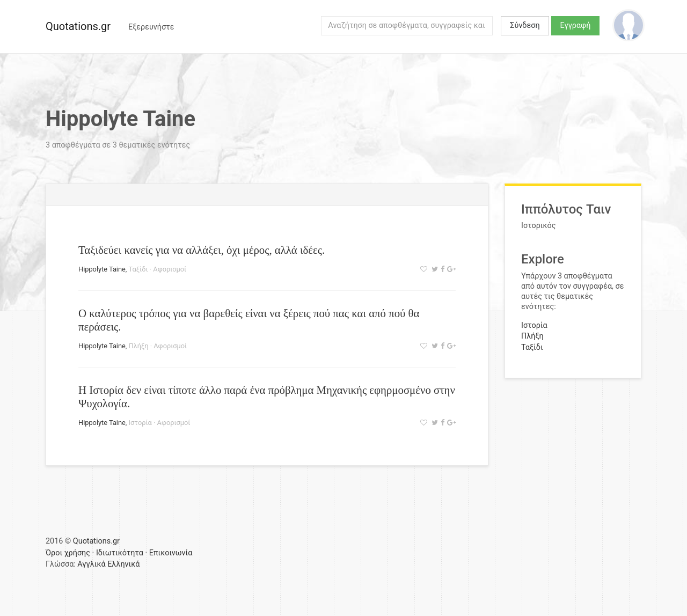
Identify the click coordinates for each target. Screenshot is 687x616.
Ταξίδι (138, 269)
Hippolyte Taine (102, 269)
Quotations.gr (78, 26)
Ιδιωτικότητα (120, 553)
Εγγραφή (576, 25)
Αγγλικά (91, 564)
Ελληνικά (123, 564)
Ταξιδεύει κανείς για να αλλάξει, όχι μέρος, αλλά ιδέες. (202, 250)
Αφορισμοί (170, 269)
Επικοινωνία (171, 553)
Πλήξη (139, 346)
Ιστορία (140, 423)
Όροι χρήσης (68, 553)
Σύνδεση (525, 25)
